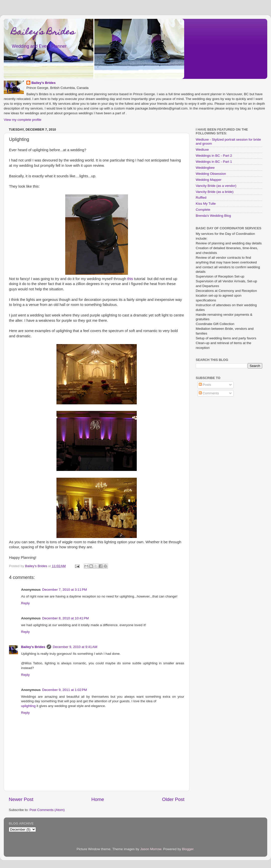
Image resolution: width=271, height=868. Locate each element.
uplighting (28, 706)
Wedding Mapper (209, 180)
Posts (205, 385)
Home (98, 799)
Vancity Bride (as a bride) (215, 192)
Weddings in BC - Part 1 (214, 162)
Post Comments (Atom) (47, 810)
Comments (209, 393)
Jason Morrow (151, 849)
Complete (203, 210)
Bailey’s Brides (43, 32)
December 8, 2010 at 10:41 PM (65, 618)
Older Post (173, 799)
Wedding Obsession (211, 174)
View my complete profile (23, 120)
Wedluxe (202, 150)
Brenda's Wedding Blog (213, 216)
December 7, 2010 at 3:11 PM (64, 590)
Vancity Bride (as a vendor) (216, 186)
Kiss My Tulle (206, 204)
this (130, 279)
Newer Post (21, 799)
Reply (25, 603)
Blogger (188, 849)
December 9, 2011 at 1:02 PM (64, 690)
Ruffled (201, 198)
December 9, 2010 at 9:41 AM (75, 647)
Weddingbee (205, 168)
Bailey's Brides (43, 83)
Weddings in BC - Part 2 (214, 156)
